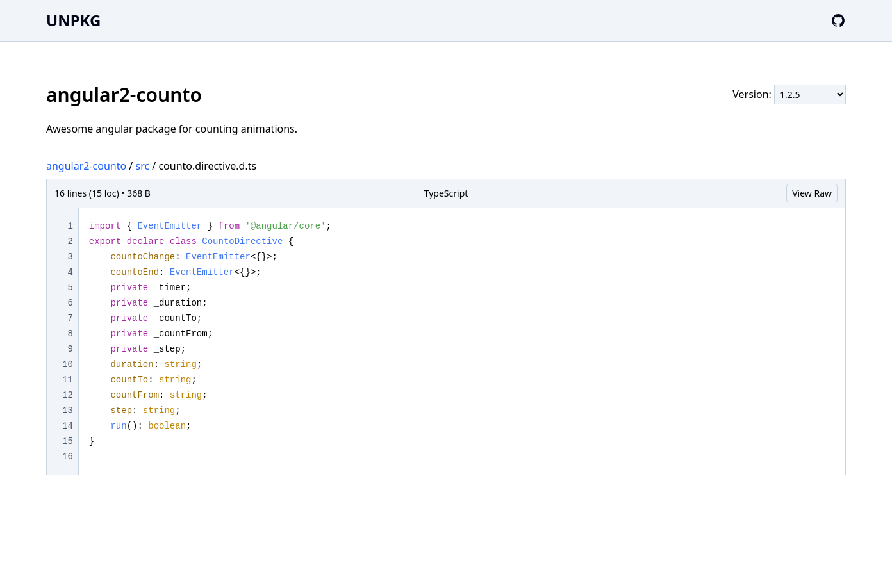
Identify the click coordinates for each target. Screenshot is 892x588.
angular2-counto (86, 166)
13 (68, 411)
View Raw (812, 193)
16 (68, 457)
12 (68, 395)
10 (68, 364)
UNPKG (73, 20)
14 (68, 426)
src (142, 166)
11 (68, 380)
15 (68, 441)
